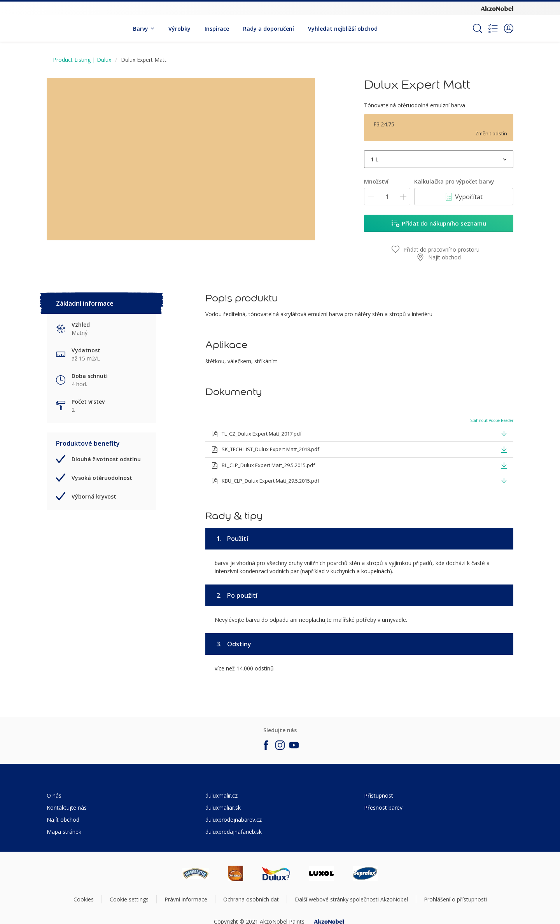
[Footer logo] (196, 873)
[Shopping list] (493, 28)
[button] (509, 28)
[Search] (478, 28)
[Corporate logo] (497, 8)
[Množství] (387, 197)
